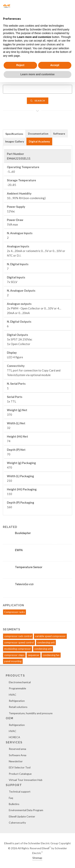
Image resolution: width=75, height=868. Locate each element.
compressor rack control (18, 636)
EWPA (19, 550)
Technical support (20, 792)
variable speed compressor (50, 636)
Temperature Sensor (29, 567)
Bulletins (14, 804)
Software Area (18, 755)
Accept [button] (55, 65)
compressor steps (14, 655)
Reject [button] (20, 65)
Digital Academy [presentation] (39, 141)
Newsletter (16, 761)
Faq (11, 798)
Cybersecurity (17, 823)
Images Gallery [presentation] (15, 141)
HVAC (13, 695)
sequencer (34, 655)
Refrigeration (17, 701)
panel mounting (13, 661)
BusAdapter (23, 533)
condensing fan (51, 655)
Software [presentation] (59, 134)
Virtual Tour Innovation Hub (26, 780)
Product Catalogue (20, 774)
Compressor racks (14, 612)
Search (38, 101)
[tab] (14, 134)
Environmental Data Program (26, 810)
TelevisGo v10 (24, 584)
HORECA (14, 737)
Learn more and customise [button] (37, 74)
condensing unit (46, 642)
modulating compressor (18, 649)
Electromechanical (20, 682)
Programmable (17, 688)
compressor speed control (19, 642)
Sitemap (37, 858)
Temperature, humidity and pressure (31, 713)
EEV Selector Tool (20, 767)
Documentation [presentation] (38, 134)
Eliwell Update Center (22, 816)
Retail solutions (18, 707)
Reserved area (17, 749)
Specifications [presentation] (14, 134)
